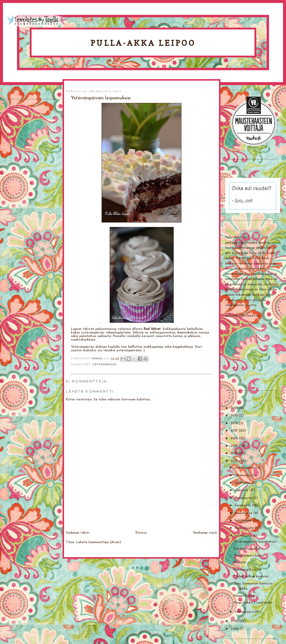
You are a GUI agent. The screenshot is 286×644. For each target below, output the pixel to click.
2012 (235, 621)
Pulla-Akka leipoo (143, 43)
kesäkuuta (243, 505)
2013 (235, 461)
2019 (235, 416)
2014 (235, 453)
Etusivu (141, 533)
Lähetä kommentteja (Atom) (98, 542)
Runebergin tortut (248, 570)
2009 (235, 629)
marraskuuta (245, 468)
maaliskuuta (245, 528)
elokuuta (242, 490)
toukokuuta (244, 513)
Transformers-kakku (249, 556)
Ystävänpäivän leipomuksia (255, 542)
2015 (235, 446)
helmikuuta (244, 536)
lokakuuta (243, 475)
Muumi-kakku (244, 596)
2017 (235, 431)
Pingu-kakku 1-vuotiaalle (253, 603)
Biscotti (240, 562)
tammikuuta (245, 612)
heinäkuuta (244, 498)
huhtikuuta (244, 521)
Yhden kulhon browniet (251, 576)
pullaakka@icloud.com (243, 316)
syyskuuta (243, 483)
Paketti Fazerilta (247, 549)
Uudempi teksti (78, 533)
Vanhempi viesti (205, 533)
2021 (235, 408)
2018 (235, 423)
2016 (235, 438)
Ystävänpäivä (104, 364)
